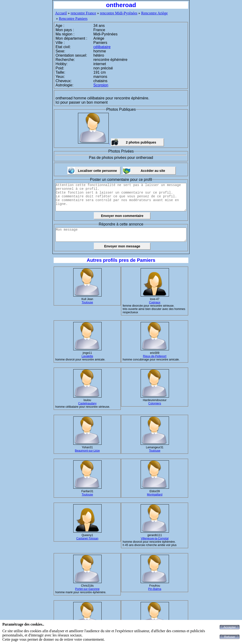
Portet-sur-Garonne (87, 589)
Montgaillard (155, 495)
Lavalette (87, 356)
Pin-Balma (155, 589)
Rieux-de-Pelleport (155, 356)
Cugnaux (155, 302)
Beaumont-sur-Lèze (87, 451)
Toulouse (87, 302)
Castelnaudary (87, 403)
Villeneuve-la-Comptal (155, 538)
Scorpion (101, 85)
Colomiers (155, 403)
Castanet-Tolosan (87, 538)
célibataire (102, 47)
